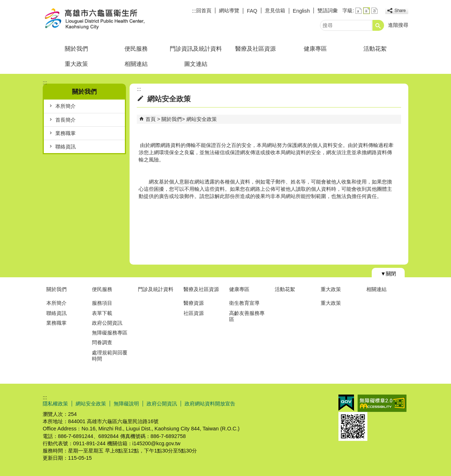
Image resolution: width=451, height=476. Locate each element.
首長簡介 (66, 120)
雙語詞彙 (328, 10)
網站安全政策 (202, 119)
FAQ (252, 11)
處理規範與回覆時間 (110, 356)
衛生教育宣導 (244, 303)
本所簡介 (66, 106)
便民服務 (136, 49)
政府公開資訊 (107, 323)
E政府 (346, 403)
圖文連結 (196, 64)
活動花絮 (375, 49)
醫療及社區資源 (256, 49)
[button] (378, 25)
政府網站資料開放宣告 (210, 404)
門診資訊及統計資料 (196, 49)
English (301, 11)
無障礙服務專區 (110, 333)
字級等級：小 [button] (359, 11)
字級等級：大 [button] (374, 11)
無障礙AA (382, 403)
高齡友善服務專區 (247, 316)
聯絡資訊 (66, 147)
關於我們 (76, 49)
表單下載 (102, 313)
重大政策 (76, 64)
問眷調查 (102, 342)
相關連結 (136, 64)
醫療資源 (194, 303)
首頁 (151, 119)
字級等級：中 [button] (366, 11)
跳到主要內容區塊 (4, 4)
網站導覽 (229, 10)
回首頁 (204, 10)
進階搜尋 (398, 25)
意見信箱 (275, 10)
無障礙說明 (126, 404)
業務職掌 (66, 133)
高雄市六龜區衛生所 (104, 19)
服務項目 (102, 303)
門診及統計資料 (156, 289)
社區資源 (194, 313)
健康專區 (315, 49)
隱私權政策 (55, 404)
